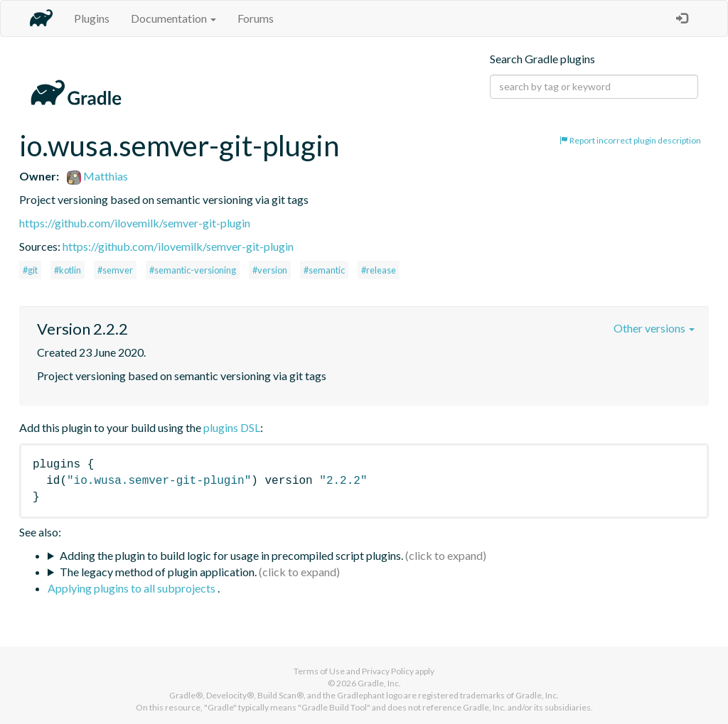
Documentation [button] (173, 18)
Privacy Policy (388, 671)
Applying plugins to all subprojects (133, 588)
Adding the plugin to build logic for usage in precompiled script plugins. (231, 555)
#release (379, 270)
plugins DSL (232, 427)
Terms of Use (319, 671)
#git (30, 270)
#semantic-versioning (193, 270)
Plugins (92, 18)
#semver (115, 270)
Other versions (654, 328)
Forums (256, 18)
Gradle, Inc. (379, 683)
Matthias (97, 176)
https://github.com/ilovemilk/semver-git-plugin (135, 223)
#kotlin (68, 270)
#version (270, 270)
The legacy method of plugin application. (158, 572)
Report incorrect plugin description (630, 140)
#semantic (324, 270)
